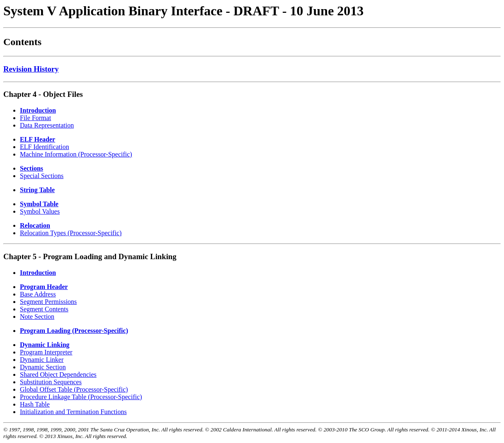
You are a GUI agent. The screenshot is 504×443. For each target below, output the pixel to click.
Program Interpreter (46, 352)
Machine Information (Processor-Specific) (76, 154)
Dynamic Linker (42, 360)
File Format (35, 118)
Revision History (31, 69)
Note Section (37, 317)
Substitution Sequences (51, 382)
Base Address (38, 294)
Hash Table (35, 404)
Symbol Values (40, 211)
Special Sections (42, 176)
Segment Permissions (48, 302)
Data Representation (47, 125)
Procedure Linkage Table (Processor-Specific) (81, 397)
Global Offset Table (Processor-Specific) (74, 389)
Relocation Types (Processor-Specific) (71, 233)
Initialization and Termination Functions (73, 412)
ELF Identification (45, 147)
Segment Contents (44, 309)
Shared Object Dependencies (58, 374)
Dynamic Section (43, 367)
